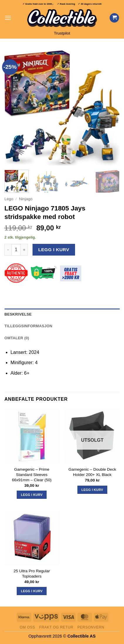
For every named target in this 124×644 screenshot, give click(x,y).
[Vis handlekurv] (114, 18)
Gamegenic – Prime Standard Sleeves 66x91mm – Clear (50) (32, 475)
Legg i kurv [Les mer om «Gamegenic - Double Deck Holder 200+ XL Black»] (92, 490)
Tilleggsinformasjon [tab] (28, 326)
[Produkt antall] (16, 250)
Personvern (91, 627)
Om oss (27, 627)
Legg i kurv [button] (32, 495)
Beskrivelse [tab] (18, 314)
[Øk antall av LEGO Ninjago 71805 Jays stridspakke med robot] (24, 250)
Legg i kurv (54, 250)
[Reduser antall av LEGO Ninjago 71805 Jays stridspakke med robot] (8, 250)
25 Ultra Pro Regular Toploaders (32, 574)
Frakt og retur (56, 627)
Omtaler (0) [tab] (17, 338)
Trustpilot (62, 33)
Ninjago (26, 199)
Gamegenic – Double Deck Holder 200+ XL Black (92, 472)
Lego (9, 199)
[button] (8, 18)
